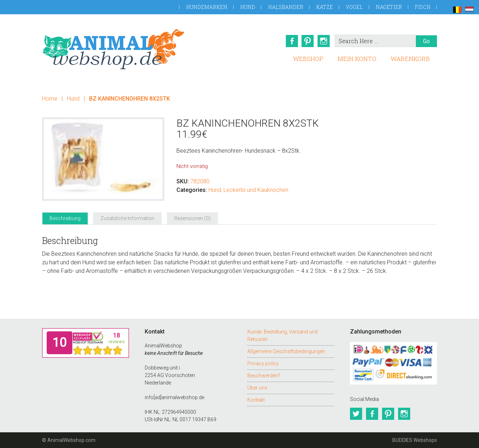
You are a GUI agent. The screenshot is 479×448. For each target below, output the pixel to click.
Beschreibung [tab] (65, 218)
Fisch (423, 7)
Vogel (354, 7)
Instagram (324, 41)
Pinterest (308, 41)
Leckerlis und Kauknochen (256, 190)
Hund (248, 7)
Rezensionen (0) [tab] (192, 218)
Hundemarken (207, 7)
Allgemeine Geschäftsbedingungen (286, 351)
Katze (325, 7)
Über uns (257, 388)
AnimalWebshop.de (113, 49)
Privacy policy (263, 363)
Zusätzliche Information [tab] (127, 218)
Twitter (356, 414)
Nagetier (389, 7)
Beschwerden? (264, 376)
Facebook (291, 41)
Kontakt (256, 400)
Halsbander (286, 7)
